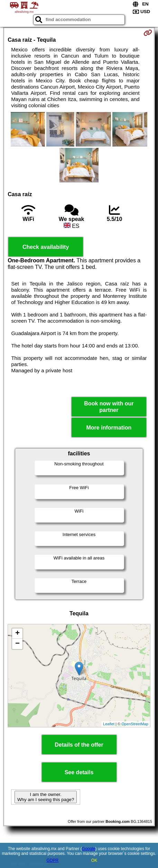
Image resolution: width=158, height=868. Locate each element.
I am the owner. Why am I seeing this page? (46, 797)
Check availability (46, 247)
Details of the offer (79, 745)
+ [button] (17, 634)
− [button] (17, 644)
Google (89, 849)
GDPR (52, 860)
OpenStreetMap (135, 724)
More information (109, 428)
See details (79, 772)
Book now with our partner (109, 407)
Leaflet (109, 724)
